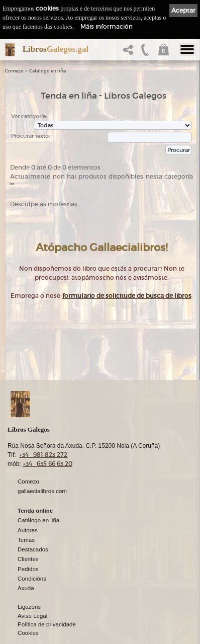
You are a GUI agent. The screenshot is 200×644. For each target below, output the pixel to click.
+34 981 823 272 (43, 454)
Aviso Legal (32, 615)
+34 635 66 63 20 (47, 463)
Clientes (28, 558)
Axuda (26, 588)
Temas (26, 539)
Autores (28, 530)
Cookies (28, 632)
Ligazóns (29, 606)
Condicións (32, 578)
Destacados (33, 549)
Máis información (107, 26)
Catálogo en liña (47, 71)
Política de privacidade (47, 624)
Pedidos (28, 569)
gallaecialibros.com (42, 491)
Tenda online (35, 510)
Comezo (14, 71)
